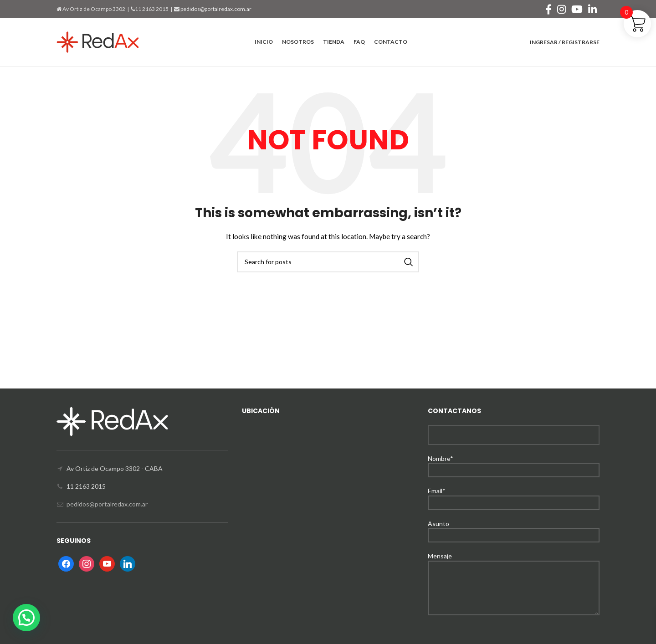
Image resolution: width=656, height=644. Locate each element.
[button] (26, 618)
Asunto (514, 529)
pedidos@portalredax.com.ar (215, 9)
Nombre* (514, 464)
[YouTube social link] (577, 9)
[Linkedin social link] (592, 9)
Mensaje (514, 571)
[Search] (328, 262)
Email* (514, 496)
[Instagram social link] (561, 9)
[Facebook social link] (548, 9)
